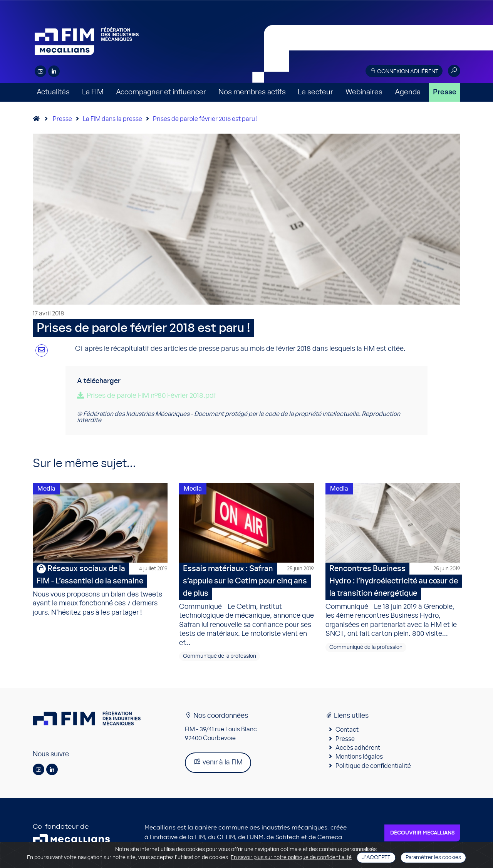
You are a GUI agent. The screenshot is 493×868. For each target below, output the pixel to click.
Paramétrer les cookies (433, 858)
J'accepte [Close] (376, 858)
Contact (347, 731)
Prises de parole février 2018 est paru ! (205, 119)
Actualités (53, 92)
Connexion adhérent (404, 71)
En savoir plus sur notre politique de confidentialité (291, 858)
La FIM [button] (93, 92)
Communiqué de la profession (220, 657)
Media (46, 489)
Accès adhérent (358, 749)
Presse (445, 92)
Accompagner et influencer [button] (161, 92)
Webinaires (364, 92)
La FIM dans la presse (112, 119)
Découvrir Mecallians (422, 834)
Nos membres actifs (252, 92)
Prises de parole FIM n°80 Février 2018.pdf (151, 396)
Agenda (408, 92)
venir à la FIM (218, 763)
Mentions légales (359, 758)
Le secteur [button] (315, 92)
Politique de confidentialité (373, 767)
